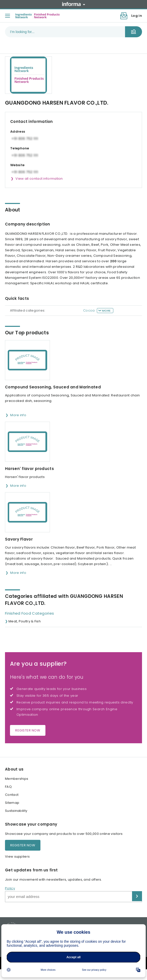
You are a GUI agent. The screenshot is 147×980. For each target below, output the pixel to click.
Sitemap (12, 803)
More (106, 311)
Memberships (17, 779)
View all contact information (39, 179)
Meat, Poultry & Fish (25, 621)
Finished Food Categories (29, 613)
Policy (10, 888)
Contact (12, 795)
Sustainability (16, 811)
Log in (137, 16)
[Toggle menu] (7, 16)
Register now (28, 730)
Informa (74, 4)
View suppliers (17, 856)
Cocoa (89, 310)
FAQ (8, 787)
